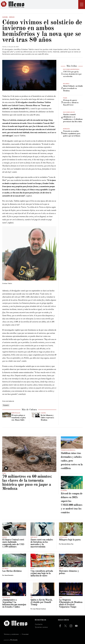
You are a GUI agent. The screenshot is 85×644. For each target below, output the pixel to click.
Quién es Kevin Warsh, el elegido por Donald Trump (41, 602)
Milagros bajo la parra (70, 540)
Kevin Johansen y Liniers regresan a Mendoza (47, 418)
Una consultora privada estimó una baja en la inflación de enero (42, 573)
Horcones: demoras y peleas (69, 572)
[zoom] (29, 75)
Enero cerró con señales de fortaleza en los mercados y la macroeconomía (42, 543)
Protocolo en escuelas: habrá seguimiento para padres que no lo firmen (72, 134)
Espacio (6, 405)
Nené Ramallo (9, 575)
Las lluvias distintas (12, 571)
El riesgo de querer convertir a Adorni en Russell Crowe (71, 103)
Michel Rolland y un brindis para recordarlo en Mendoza (73, 88)
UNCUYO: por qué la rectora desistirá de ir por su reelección (72, 74)
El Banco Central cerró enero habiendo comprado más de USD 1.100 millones (13, 543)
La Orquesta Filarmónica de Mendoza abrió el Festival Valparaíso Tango (71, 603)
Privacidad (25, 634)
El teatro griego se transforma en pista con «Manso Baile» (19, 418)
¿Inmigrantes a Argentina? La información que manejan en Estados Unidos (14, 603)
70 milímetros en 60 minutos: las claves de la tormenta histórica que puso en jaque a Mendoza (27, 483)
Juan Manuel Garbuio (39, 609)
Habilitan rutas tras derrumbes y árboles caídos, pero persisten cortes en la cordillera (72, 461)
